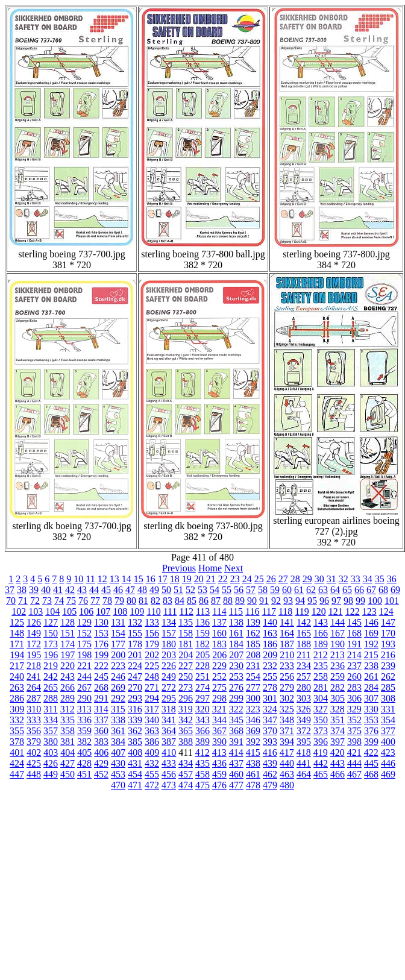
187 (287, 644)
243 (67, 677)
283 (354, 687)
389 (202, 742)
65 (347, 590)
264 (34, 687)
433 (169, 763)
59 (275, 590)
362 (135, 731)
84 (180, 601)
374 (337, 731)
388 (186, 742)
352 (354, 720)
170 (388, 633)
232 (270, 666)
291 (101, 698)
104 (52, 611)
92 (276, 601)
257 (304, 677)
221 (84, 666)
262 (388, 677)
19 (187, 579)
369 (253, 731)
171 (17, 644)
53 (202, 590)
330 (371, 709)
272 (169, 687)
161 (236, 633)
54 (215, 590)
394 (287, 742)
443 (337, 763)
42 (70, 590)
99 (360, 601)
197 (67, 655)
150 (51, 633)
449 (51, 774)
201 (135, 655)
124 (386, 611)
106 (86, 611)
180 (169, 644)
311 (50, 709)
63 (323, 590)
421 (354, 752)
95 (312, 601)
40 (46, 590)
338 (118, 720)
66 (359, 590)
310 (34, 709)
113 (203, 611)
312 (67, 709)
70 (11, 601)
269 (118, 687)
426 (51, 763)
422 (371, 752)
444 (354, 763)
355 (17, 731)
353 (371, 720)
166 (321, 633)
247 (135, 677)
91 (264, 601)
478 (253, 785)
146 (371, 622)
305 (337, 698)
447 (17, 774)
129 (84, 622)
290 (84, 698)
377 (388, 731)
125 (17, 622)
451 (84, 774)
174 (67, 644)
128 (67, 622)
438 (253, 763)
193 (388, 644)
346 (253, 720)
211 (303, 655)
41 (58, 590)
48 (142, 590)
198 (84, 655)
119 (302, 611)
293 (135, 698)
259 (337, 677)
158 (186, 633)
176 (101, 644)
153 (101, 633)
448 (34, 774)
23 (235, 579)
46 (118, 590)
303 (304, 698)
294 (152, 698)
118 (285, 611)
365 (186, 731)
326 (304, 709)
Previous (179, 568)
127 (51, 622)
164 (287, 633)
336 (84, 720)
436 (219, 763)
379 (34, 742)
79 (119, 601)
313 (84, 709)
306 (354, 698)
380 (51, 742)
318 (169, 709)
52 (190, 590)
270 (135, 687)
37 (10, 590)
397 (337, 742)
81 (143, 601)
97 (336, 601)
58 (263, 590)
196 (51, 655)
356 (34, 731)
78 (107, 601)
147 (388, 622)
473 (169, 785)
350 (321, 720)
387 (169, 742)
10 (78, 579)
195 (34, 655)
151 (67, 633)
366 (202, 731)
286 (17, 698)
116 (252, 611)
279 (287, 687)
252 (219, 677)
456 (169, 774)
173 (51, 644)
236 (337, 666)
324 (270, 709)
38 (22, 590)
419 (321, 752)
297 (202, 698)
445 (371, 763)
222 (101, 666)
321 (219, 709)
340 (152, 720)
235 (321, 666)
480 (287, 785)
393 (270, 742)
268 (101, 687)
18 (175, 579)
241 (34, 677)
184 (236, 644)
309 (17, 709)
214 (354, 655)
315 (118, 709)
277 (253, 687)
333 (34, 720)
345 (236, 720)
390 (219, 742)
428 (84, 763)
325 (287, 709)
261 (371, 677)
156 (152, 633)
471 (135, 785)
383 (101, 742)
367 (219, 731)
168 (354, 633)
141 (287, 622)
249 (169, 677)
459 (219, 774)
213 (337, 655)
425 (34, 763)
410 (169, 752)
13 (115, 579)
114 (219, 611)
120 (319, 611)
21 (211, 579)
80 (131, 601)
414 (236, 752)
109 (137, 611)
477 (236, 785)
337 (101, 720)
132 (135, 622)
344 (219, 720)
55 (227, 590)
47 (130, 590)
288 (51, 698)
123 (369, 611)
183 (219, 644)
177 (118, 644)
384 (118, 742)
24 (247, 579)
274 (202, 687)
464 (304, 774)
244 (84, 677)
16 (151, 579)
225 (152, 666)
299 (236, 698)
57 (251, 590)
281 (321, 687)
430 (118, 763)
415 (253, 752)
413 (219, 752)
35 (380, 579)
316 (135, 709)
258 (321, 677)
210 (287, 655)
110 (153, 611)
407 (118, 752)
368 (236, 731)
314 (101, 709)
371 (287, 731)
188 (304, 644)
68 (383, 590)
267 (84, 687)
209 (270, 655)
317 (152, 709)
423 (388, 752)
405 (84, 752)
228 (202, 666)
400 (388, 742)
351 (337, 720)
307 (371, 698)
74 (59, 601)
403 (51, 752)
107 (103, 611)
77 (95, 601)
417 (287, 752)
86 (204, 601)
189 (321, 644)
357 (51, 731)
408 (135, 752)
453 (118, 774)
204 (186, 655)
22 (223, 579)
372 (304, 731)
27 (283, 579)
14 (127, 579)
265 (51, 687)
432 (152, 763)
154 (118, 633)
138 (236, 622)
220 (67, 666)
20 (199, 579)
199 (101, 655)
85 (192, 601)
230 (236, 666)
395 (304, 742)
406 (101, 752)
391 (236, 742)
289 (67, 698)
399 (371, 742)
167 (337, 633)
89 (240, 601)
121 (336, 611)
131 (118, 622)
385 (135, 742)
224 (135, 666)
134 (169, 622)
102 (19, 611)
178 (135, 644)
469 (388, 774)
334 (51, 720)
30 (319, 579)
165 (304, 633)
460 (236, 774)
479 (270, 785)
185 (253, 644)
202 (152, 655)
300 (253, 698)
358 (67, 731)
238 (371, 666)
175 (84, 644)
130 (101, 622)
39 (34, 590)
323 (253, 709)
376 (371, 731)
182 (202, 644)
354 (388, 720)
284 (371, 687)
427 (67, 763)
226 (169, 666)
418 (304, 752)
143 (321, 622)
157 (169, 633)
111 (170, 611)
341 (169, 720)
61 (299, 590)
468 (371, 774)
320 (202, 709)
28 (295, 579)
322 (236, 709)
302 (287, 698)
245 (101, 677)
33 (356, 579)
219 (51, 666)
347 (270, 720)
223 (118, 666)
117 (269, 611)
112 (186, 611)
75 (71, 601)
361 (118, 731)
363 (152, 731)
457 (186, 774)
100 (375, 601)
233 (287, 666)
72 (35, 601)
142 (304, 622)
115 (236, 611)
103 (36, 611)
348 (287, 720)
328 (337, 709)
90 (252, 601)
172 (34, 644)
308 (388, 698)
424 (17, 763)
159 (202, 633)
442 (321, 763)
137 (219, 622)
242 (51, 677)
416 (270, 752)
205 (202, 655)
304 (321, 698)
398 (354, 742)
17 (163, 579)
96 (324, 601)
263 (17, 687)
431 (135, 763)
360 (101, 731)
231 (253, 666)
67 (371, 590)
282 (337, 687)
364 (169, 731)
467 (354, 774)
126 (34, 622)
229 (219, 666)
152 (84, 633)
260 (354, 677)
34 (368, 579)
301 (270, 698)
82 (155, 601)
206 (219, 655)
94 (300, 601)
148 (17, 633)
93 (288, 601)
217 (17, 666)
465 (321, 774)
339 (135, 720)
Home (210, 568)
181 (186, 644)
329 (354, 709)
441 (304, 763)
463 (287, 774)
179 (152, 644)
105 (69, 611)
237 (354, 666)
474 (186, 785)
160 (219, 633)
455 (152, 774)
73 (47, 601)
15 (139, 579)
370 (270, 731)
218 (34, 666)
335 (67, 720)
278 (270, 687)
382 (84, 742)
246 (118, 677)
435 (202, 763)
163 (270, 633)
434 (186, 763)
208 (253, 655)
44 (94, 590)
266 (67, 687)
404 (67, 752)
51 (178, 590)
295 (169, 698)
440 (287, 763)
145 (354, 622)
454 (135, 774)
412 (202, 752)
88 (228, 601)
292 (118, 698)
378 (17, 742)
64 (335, 590)
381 (67, 742)
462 (270, 774)
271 (152, 687)
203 (169, 655)
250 (186, 677)
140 (270, 622)
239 (388, 666)
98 (348, 601)
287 (34, 698)
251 (202, 677)
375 (354, 731)
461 (253, 774)
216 (388, 655)
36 (392, 579)
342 (186, 720)
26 (271, 579)
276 (236, 687)
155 (135, 633)
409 (152, 752)
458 (202, 774)
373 (321, 731)
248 (152, 677)
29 (307, 579)
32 (344, 579)
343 (202, 720)
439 (270, 763)
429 (101, 763)
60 (287, 590)
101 (392, 601)
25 (259, 579)
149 (34, 633)
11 (90, 579)
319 (186, 709)
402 (34, 752)
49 (154, 590)
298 (219, 698)
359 (84, 731)
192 (371, 644)
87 (216, 601)
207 (236, 655)
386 (152, 742)
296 (186, 698)
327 (321, 709)
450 (67, 774)
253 (236, 677)
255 (270, 677)
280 (304, 687)
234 (304, 666)
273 (186, 687)
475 (202, 785)
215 (371, 655)
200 (118, 655)
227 (186, 666)
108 (120, 611)
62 (311, 590)
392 (253, 742)
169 (371, 633)
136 (202, 622)
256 (287, 677)
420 (337, 752)
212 (321, 655)
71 (23, 601)
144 (337, 622)
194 (17, 655)
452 (101, 774)
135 (186, 622)
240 (17, 677)
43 (82, 590)
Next (234, 568)
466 (337, 774)
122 (353, 611)
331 (388, 709)
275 (219, 687)
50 (166, 590)
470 (118, 785)
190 (337, 644)
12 (102, 579)
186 (270, 644)
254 (253, 677)
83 (168, 601)
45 (106, 590)
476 (219, 785)
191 (354, 644)
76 (83, 601)
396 (321, 742)
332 (17, 720)
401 (17, 752)
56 (239, 590)
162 (253, 633)
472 (152, 785)
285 (388, 687)
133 (152, 622)
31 (331, 579)
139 (253, 622)
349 (304, 720)
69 (395, 590)
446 (388, 763)
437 (236, 763)
